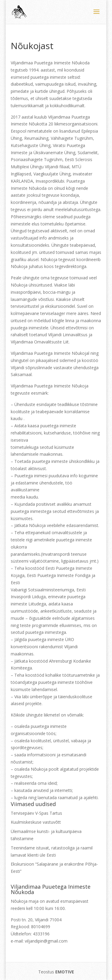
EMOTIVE (65, 972)
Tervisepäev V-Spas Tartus (36, 813)
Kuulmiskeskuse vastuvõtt (36, 822)
